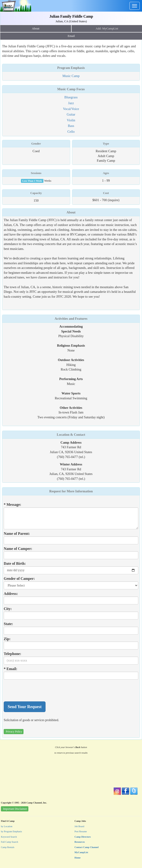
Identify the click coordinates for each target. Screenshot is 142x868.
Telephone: (12, 654)
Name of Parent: (17, 534)
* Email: (10, 669)
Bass (71, 126)
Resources (80, 842)
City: (8, 609)
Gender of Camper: (19, 579)
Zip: (7, 639)
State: (8, 624)
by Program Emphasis (11, 831)
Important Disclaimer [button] (15, 809)
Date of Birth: (15, 563)
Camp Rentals (8, 847)
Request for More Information (71, 491)
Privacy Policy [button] (14, 732)
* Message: (12, 505)
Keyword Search (9, 837)
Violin (71, 120)
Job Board (79, 826)
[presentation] (39, 691)
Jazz (71, 103)
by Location (7, 826)
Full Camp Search (10, 842)
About (36, 29)
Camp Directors (83, 837)
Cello (71, 132)
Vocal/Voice (71, 109)
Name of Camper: (18, 549)
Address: (11, 594)
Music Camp (71, 76)
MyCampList (81, 852)
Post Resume (81, 831)
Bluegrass (71, 97)
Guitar (71, 114)
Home (78, 858)
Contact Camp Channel (87, 847)
